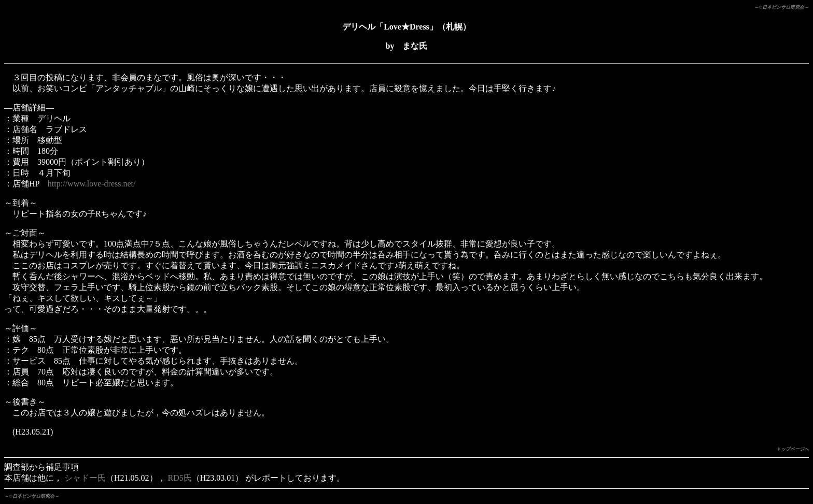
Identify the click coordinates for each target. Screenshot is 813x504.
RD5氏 (180, 478)
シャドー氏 (85, 478)
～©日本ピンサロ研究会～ (781, 7)
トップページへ (793, 449)
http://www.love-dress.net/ (92, 184)
